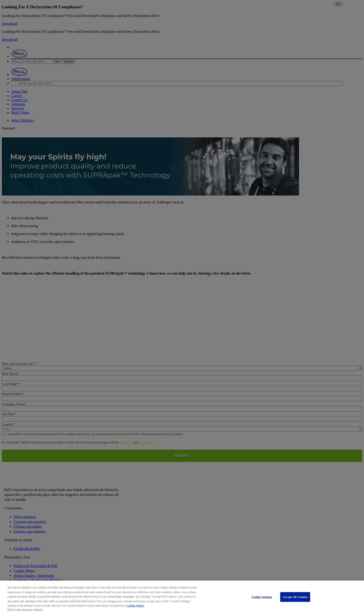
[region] (182, 597)
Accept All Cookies (295, 597)
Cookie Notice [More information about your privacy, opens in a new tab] (135, 606)
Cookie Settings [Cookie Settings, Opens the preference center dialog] (262, 597)
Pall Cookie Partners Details (25, 610)
